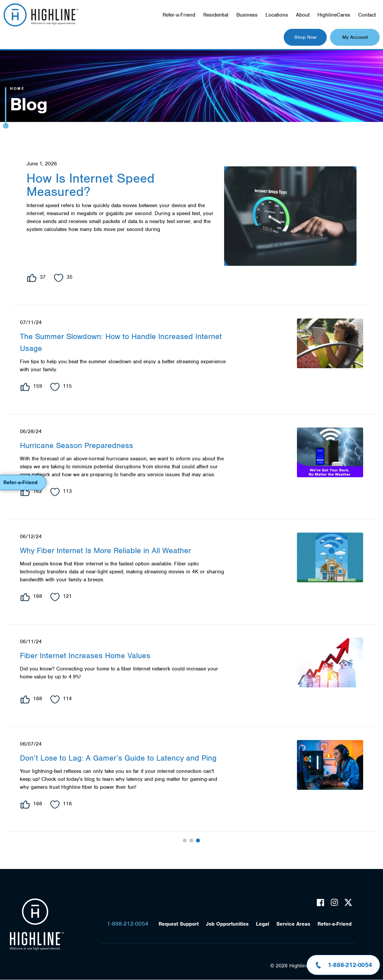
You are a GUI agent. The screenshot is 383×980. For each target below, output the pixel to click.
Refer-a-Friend (179, 15)
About (303, 15)
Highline (37, 924)
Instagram (334, 902)
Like (32, 278)
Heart (59, 278)
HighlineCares (334, 15)
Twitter (348, 902)
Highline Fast (41, 15)
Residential (216, 15)
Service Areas (293, 924)
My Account (355, 37)
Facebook (320, 902)
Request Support (179, 924)
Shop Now (305, 37)
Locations (277, 15)
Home (17, 88)
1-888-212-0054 (128, 924)
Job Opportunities (227, 924)
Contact (367, 15)
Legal (263, 924)
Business (247, 15)
